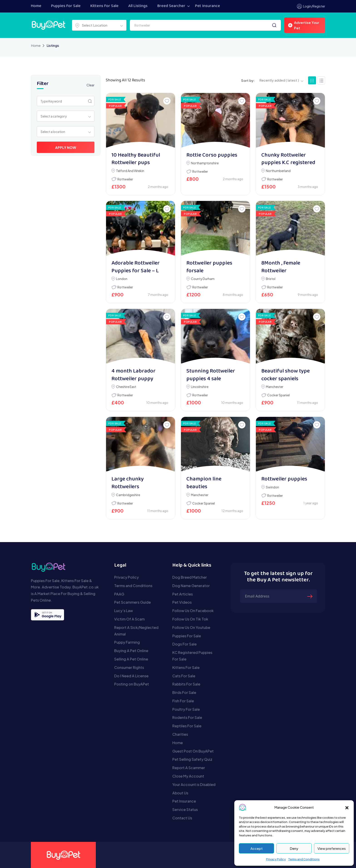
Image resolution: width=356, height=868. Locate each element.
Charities (180, 734)
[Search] (274, 25)
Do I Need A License (131, 676)
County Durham (203, 279)
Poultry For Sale (186, 709)
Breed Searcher (171, 6)
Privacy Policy (276, 859)
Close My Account (188, 776)
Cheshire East (126, 387)
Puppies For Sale (66, 6)
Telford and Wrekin (130, 171)
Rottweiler (125, 179)
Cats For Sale (184, 676)
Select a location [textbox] (53, 132)
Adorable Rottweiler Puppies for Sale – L (136, 267)
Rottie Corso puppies (212, 155)
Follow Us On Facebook (193, 611)
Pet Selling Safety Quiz (192, 759)
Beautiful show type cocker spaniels (286, 375)
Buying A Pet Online (131, 651)
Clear (90, 85)
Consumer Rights (129, 667)
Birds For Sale (184, 692)
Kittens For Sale (104, 6)
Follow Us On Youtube (191, 627)
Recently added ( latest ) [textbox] (279, 80)
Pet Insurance (208, 6)
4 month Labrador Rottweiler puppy (133, 375)
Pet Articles (183, 594)
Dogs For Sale (184, 644)
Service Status (185, 809)
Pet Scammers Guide (132, 602)
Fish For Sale (183, 701)
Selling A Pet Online (131, 659)
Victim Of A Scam (129, 619)
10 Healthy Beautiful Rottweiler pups (136, 159)
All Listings (138, 6)
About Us (180, 793)
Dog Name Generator (191, 586)
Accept (257, 848)
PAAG (119, 594)
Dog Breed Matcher (190, 577)
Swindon (272, 487)
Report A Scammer (189, 768)
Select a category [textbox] (54, 116)
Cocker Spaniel (278, 395)
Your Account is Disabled (194, 784)
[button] (347, 807)
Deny (294, 848)
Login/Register (311, 6)
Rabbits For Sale (186, 684)
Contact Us (182, 818)
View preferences (332, 848)
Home (36, 6)
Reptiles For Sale (187, 726)
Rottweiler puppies (284, 479)
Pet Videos (182, 602)
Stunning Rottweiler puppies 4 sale (211, 375)
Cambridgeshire (128, 495)
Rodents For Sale (187, 717)
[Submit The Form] (310, 596)
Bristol (271, 279)
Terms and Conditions (304, 859)
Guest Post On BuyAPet (193, 751)
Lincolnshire (200, 387)
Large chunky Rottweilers (128, 483)
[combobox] (99, 25)
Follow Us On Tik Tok (190, 619)
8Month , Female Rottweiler (281, 267)
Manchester (275, 387)
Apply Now (66, 147)
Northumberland (278, 171)
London (122, 279)
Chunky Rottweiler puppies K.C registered (288, 159)
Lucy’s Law (124, 611)
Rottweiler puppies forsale (209, 267)
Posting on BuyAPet (132, 684)
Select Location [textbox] (95, 25)
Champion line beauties (204, 483)
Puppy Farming (127, 642)
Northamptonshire (205, 163)
